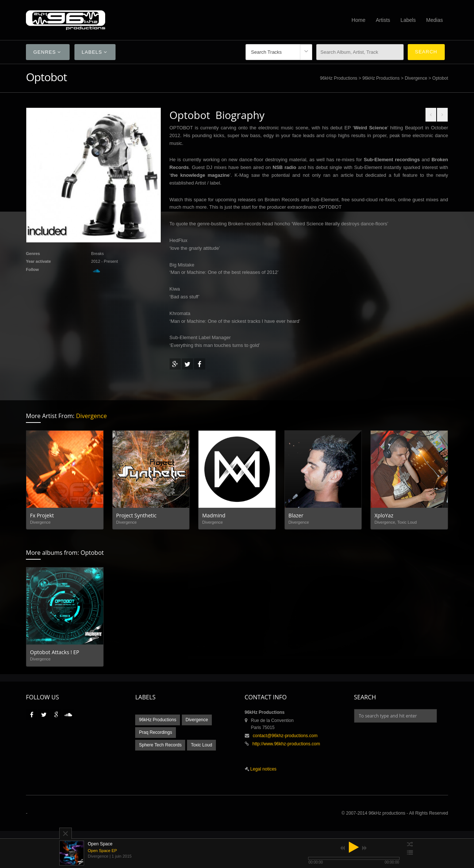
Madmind (214, 515)
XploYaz (384, 515)
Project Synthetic (136, 515)
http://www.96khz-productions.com (286, 744)
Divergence (416, 78)
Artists (383, 20)
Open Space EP (102, 851)
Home (358, 20)
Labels (408, 20)
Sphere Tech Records (160, 745)
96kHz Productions (339, 78)
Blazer (296, 515)
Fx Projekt (42, 515)
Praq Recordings (155, 732)
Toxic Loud (201, 745)
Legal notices (263, 769)
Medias (435, 20)
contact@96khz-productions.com (285, 736)
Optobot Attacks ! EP (55, 652)
